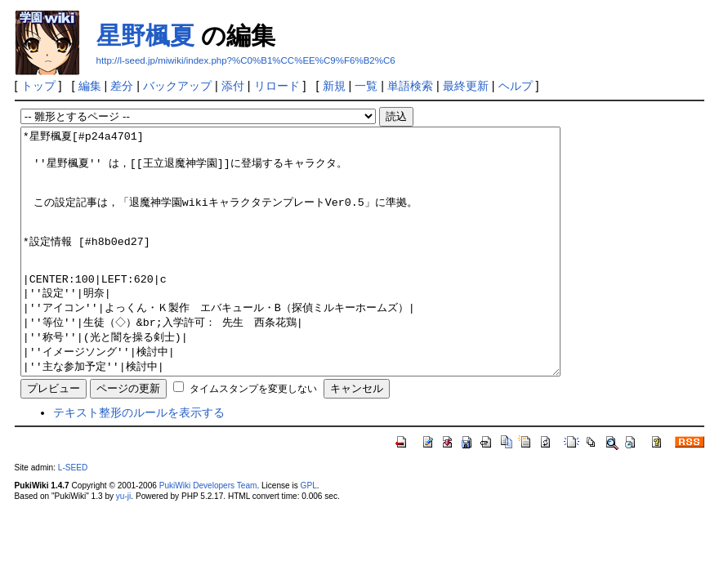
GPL (309, 535)
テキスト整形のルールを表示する (139, 461)
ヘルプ (516, 86)
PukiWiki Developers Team (208, 535)
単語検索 (410, 86)
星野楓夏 (145, 36)
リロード (277, 86)
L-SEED (73, 517)
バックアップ (177, 86)
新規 (334, 86)
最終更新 (466, 86)
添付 (233, 86)
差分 (122, 86)
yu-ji (123, 545)
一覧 (366, 86)
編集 (90, 86)
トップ (38, 86)
